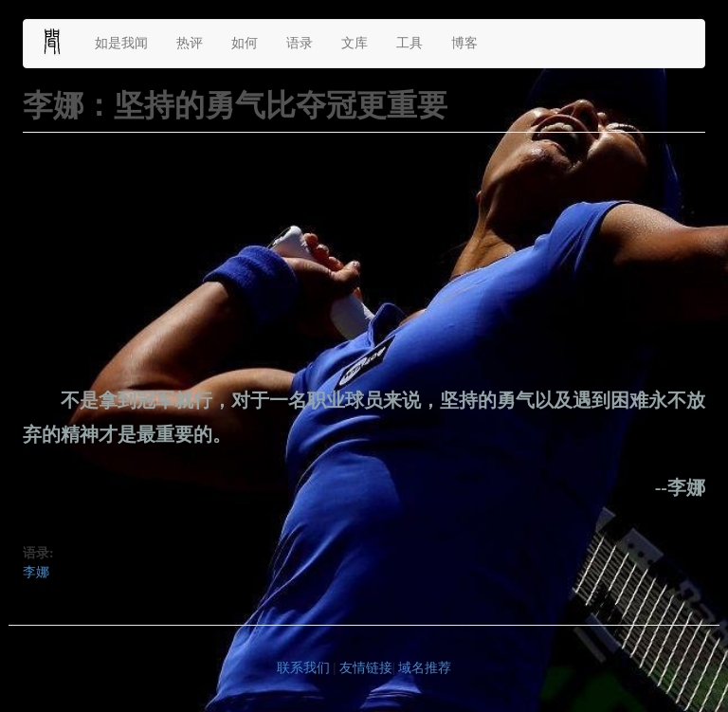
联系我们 (303, 668)
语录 (300, 43)
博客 (464, 43)
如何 (245, 43)
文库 (355, 43)
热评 (190, 43)
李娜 (36, 572)
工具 (409, 43)
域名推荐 (425, 668)
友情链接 (366, 668)
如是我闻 (121, 43)
